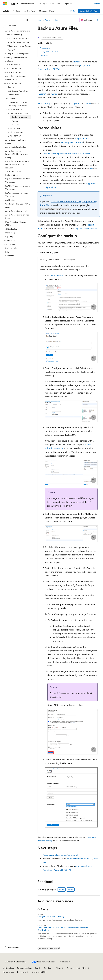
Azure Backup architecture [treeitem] (18, 42)
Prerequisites (45, 48)
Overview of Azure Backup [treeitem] (18, 38)
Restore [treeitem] (15, 121)
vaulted (54, 94)
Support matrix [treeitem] (14, 95)
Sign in (97, 3)
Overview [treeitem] (11, 87)
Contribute (48, 968)
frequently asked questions (87, 228)
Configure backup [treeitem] (19, 117)
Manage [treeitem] (15, 125)
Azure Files (77, 62)
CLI (82, 65)
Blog (37, 968)
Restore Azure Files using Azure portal (60, 855)
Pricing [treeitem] (10, 50)
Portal (73, 11)
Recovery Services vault (72, 142)
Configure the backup (49, 51)
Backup (55, 20)
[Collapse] (28, 20)
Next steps (44, 55)
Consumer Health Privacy (77, 968)
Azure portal (56, 275)
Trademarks (22, 972)
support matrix (82, 138)
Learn (40, 20)
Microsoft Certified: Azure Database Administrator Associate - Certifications (63, 929)
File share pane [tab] (69, 260)
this (91, 169)
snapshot (42, 94)
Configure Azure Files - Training (51, 916)
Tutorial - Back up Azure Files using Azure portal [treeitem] (17, 104)
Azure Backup (44, 103)
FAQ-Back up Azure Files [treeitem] (18, 91)
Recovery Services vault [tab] (49, 260)
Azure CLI (88, 859)
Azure (47, 20)
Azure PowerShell (75, 859)
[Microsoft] (5, 4)
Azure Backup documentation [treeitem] (18, 31)
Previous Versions (24, 968)
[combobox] (17, 26)
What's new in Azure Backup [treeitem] (19, 46)
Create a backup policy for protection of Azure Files (66, 154)
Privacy (59, 968)
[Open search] (90, 4)
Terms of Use (9, 972)
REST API (57, 69)
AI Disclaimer (9, 968)
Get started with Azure (89, 11)
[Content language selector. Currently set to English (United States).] (15, 962)
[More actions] (97, 20)
